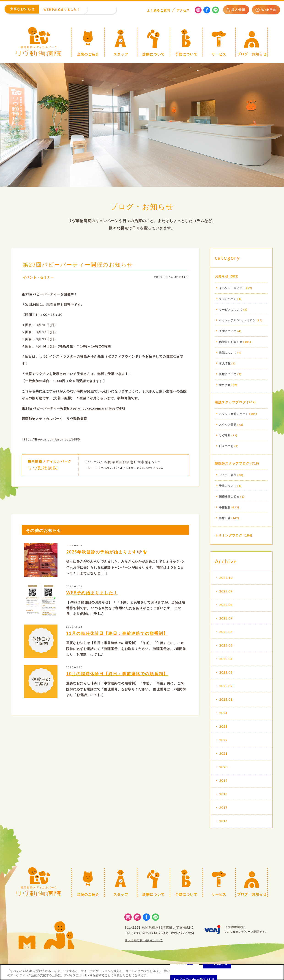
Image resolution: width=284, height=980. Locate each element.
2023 (223, 726)
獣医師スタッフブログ (232, 463)
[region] (142, 972)
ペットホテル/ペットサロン (237, 320)
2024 (223, 713)
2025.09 (226, 591)
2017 (223, 808)
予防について (228, 331)
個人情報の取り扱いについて (144, 940)
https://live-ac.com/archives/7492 (96, 410)
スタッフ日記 (228, 425)
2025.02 (226, 686)
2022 (223, 740)
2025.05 (226, 645)
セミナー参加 (228, 475)
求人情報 (225, 363)
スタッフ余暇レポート (234, 414)
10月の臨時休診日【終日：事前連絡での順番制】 (117, 676)
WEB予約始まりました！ (92, 595)
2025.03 (226, 672)
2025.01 (226, 699)
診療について (228, 374)
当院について (228, 353)
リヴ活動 (225, 435)
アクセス (183, 10)
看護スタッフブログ (230, 402)
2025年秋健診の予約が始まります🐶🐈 (107, 554)
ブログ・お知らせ (142, 206)
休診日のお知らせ (231, 342)
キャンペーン (228, 299)
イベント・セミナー (38, 279)
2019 (223, 780)
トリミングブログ (229, 535)
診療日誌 (225, 518)
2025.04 (226, 659)
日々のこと (226, 446)
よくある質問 (158, 10)
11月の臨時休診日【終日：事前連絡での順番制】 (117, 635)
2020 (223, 767)
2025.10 (226, 578)
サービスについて (231, 310)
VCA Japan (232, 932)
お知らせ (222, 276)
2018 (223, 794)
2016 (223, 821)
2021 (223, 753)
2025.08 (226, 605)
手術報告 (225, 507)
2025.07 (226, 618)
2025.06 (226, 632)
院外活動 (225, 385)
